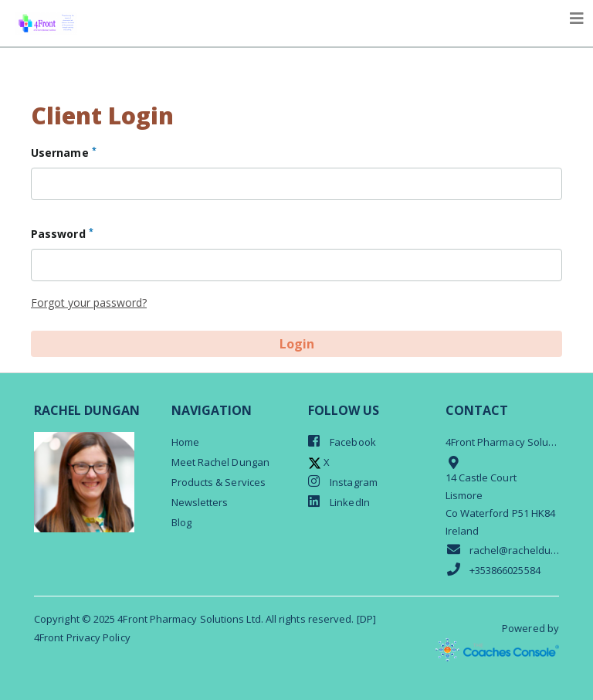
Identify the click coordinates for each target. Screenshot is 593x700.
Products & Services (219, 482)
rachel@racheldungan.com (503, 550)
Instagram (343, 482)
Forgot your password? (89, 302)
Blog (181, 522)
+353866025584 (493, 570)
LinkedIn (339, 502)
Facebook (342, 442)
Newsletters (200, 502)
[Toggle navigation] (577, 19)
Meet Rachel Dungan (220, 462)
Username (64, 152)
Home (185, 442)
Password (62, 233)
